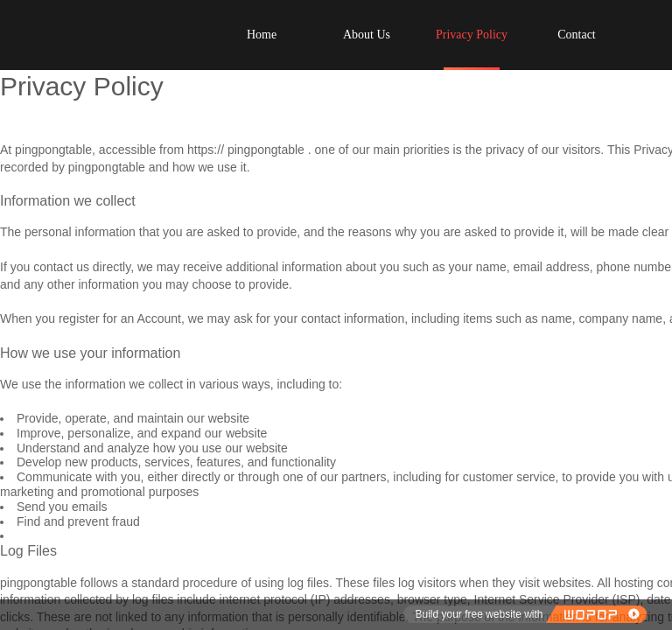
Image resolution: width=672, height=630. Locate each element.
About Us (367, 35)
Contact (577, 35)
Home (262, 35)
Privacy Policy (472, 35)
